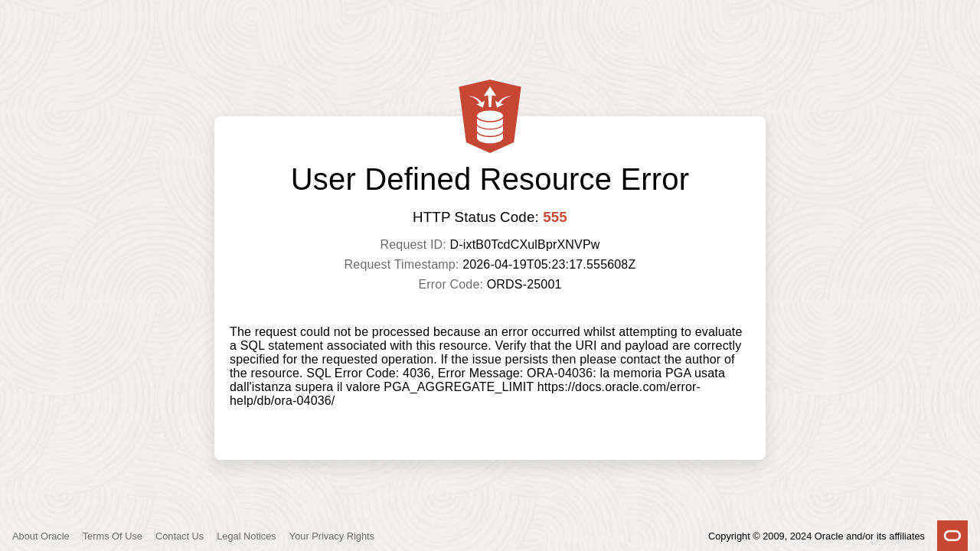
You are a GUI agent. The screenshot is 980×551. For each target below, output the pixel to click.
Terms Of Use (113, 536)
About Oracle (41, 536)
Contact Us (180, 536)
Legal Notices (247, 536)
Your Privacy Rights (332, 536)
